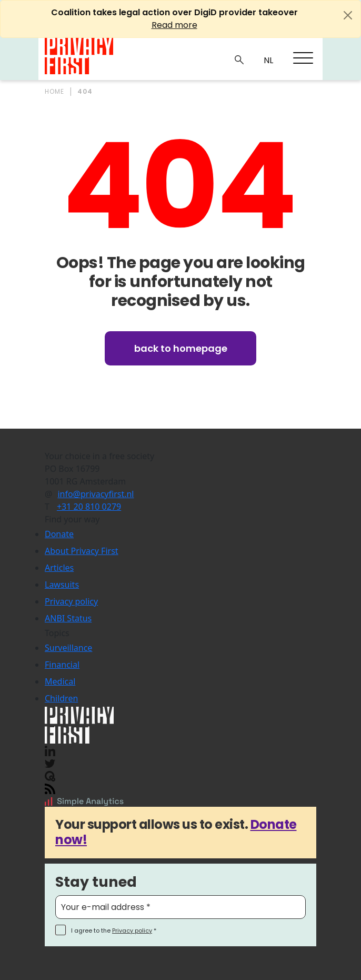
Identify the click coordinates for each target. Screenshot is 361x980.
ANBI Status (68, 618)
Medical (60, 681)
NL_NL (267, 61)
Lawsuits (62, 585)
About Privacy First (82, 551)
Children (61, 698)
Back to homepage (181, 348)
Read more (174, 25)
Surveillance (68, 648)
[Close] (348, 15)
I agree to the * (114, 930)
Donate (59, 534)
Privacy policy (71, 601)
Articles (59, 568)
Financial (62, 665)
